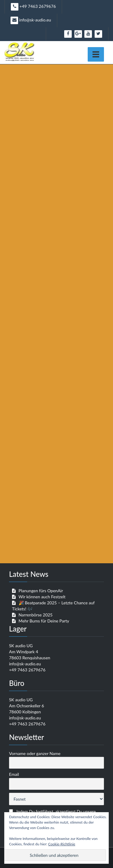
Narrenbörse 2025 (36, 615)
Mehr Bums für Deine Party (44, 621)
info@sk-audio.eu (31, 20)
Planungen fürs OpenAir (41, 591)
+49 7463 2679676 (33, 7)
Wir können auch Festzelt (42, 597)
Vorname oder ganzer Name (35, 753)
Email (14, 774)
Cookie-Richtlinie (62, 844)
